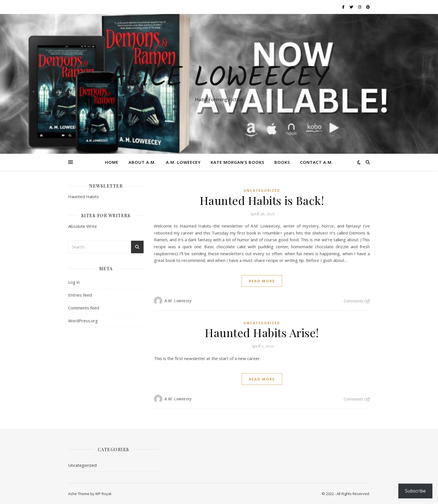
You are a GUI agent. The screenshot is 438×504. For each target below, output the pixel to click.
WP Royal (103, 494)
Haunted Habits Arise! (262, 333)
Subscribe (415, 491)
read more (262, 281)
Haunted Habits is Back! (262, 200)
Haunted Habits (84, 197)
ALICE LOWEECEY (219, 79)
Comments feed (84, 308)
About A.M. (142, 162)
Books (282, 162)
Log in (74, 282)
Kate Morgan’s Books (237, 162)
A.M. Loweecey (183, 162)
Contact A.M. (316, 162)
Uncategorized (262, 191)
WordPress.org (83, 321)
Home (112, 162)
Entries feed (80, 295)
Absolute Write (83, 226)
